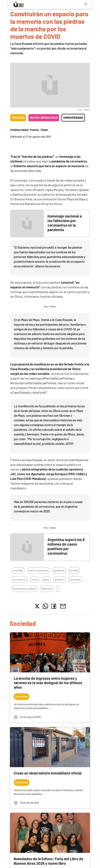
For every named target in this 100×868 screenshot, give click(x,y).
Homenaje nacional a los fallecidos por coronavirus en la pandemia (65, 223)
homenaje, (75, 579)
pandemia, (59, 570)
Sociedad (18, 118)
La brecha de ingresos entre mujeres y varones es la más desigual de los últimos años (48, 683)
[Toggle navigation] (86, 4)
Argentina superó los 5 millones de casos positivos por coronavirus (66, 546)
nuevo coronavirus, (38, 570)
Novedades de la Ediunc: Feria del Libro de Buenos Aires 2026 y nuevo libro (49, 861)
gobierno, (59, 579)
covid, (35, 579)
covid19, (74, 570)
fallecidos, (47, 588)
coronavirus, (20, 579)
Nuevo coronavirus (44, 118)
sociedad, (18, 570)
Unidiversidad (73, 118)
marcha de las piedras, (25, 588)
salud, (46, 579)
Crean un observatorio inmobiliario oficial (48, 773)
